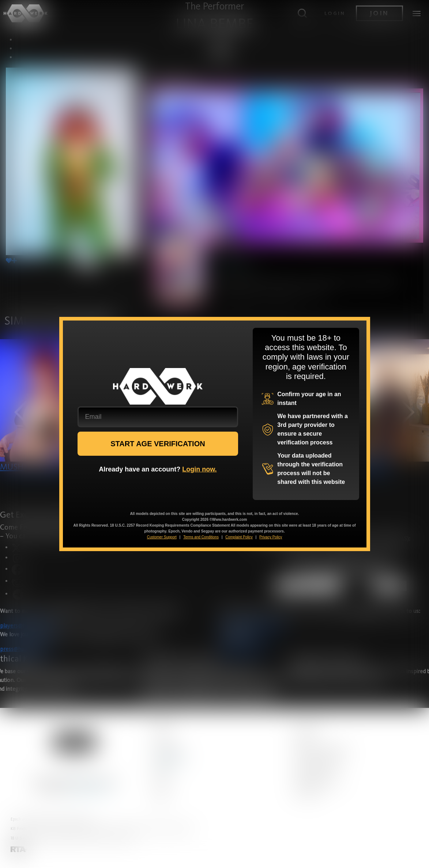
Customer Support (162, 537)
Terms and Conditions (201, 537)
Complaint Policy (239, 537)
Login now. (199, 469)
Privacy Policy (271, 537)
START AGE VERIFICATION (158, 444)
